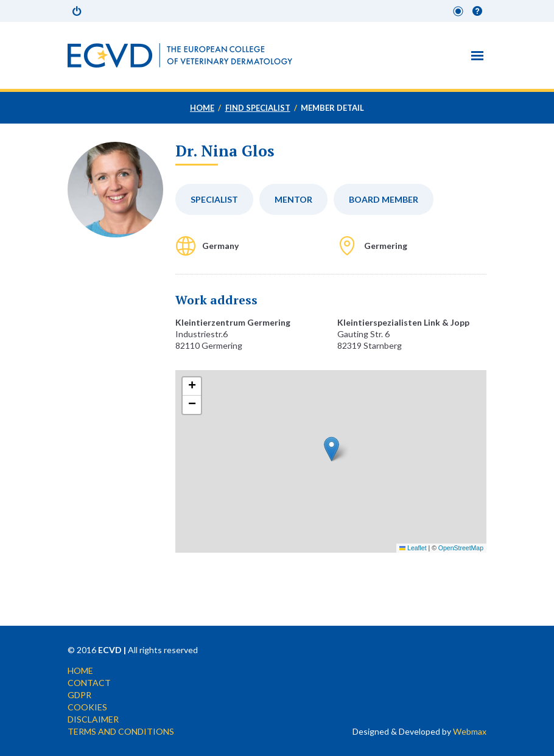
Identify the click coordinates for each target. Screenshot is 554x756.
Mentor (293, 199)
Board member (384, 199)
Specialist (214, 199)
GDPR (79, 695)
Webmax (470, 731)
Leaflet (413, 548)
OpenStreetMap (461, 548)
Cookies (87, 707)
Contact (89, 683)
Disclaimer (93, 719)
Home (202, 108)
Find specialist (258, 108)
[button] (331, 449)
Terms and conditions (121, 731)
